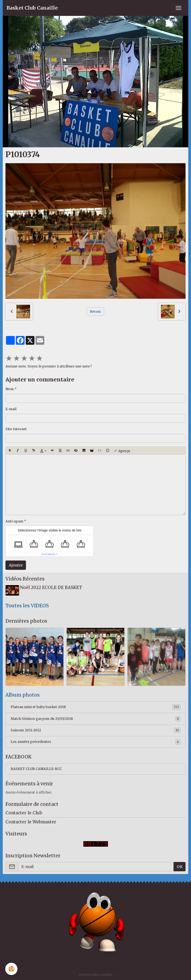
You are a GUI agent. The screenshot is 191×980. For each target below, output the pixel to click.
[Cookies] (12, 969)
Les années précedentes (96, 741)
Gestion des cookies (96, 973)
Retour (95, 311)
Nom (10, 389)
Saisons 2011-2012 (96, 729)
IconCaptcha (49, 554)
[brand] (32, 8)
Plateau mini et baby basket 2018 (96, 706)
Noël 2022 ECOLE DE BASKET (52, 587)
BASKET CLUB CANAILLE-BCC (36, 768)
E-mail (11, 409)
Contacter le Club (24, 811)
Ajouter (16, 565)
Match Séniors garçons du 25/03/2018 (96, 717)
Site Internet (16, 429)
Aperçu (122, 451)
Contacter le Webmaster (31, 821)
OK (180, 865)
